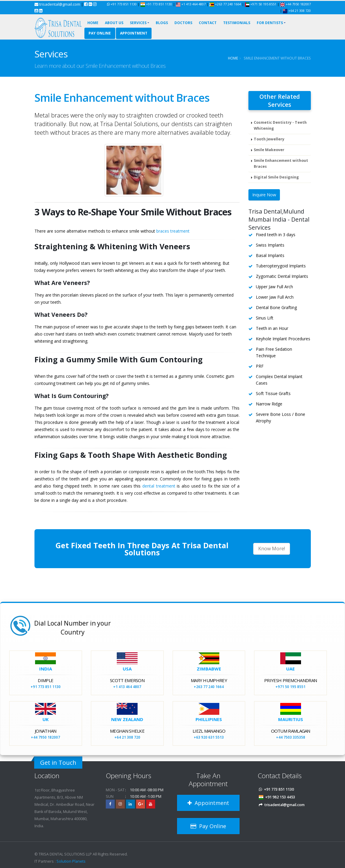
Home (93, 23)
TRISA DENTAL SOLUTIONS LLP (65, 854)
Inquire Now (264, 195)
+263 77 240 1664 (226, 4)
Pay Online (100, 33)
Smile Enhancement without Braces (281, 163)
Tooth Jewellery (269, 139)
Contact (208, 23)
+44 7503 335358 (291, 737)
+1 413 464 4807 (191, 4)
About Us (114, 23)
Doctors (183, 23)
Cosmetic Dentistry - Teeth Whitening (280, 125)
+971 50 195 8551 (261, 4)
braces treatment (173, 231)
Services (138, 23)
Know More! (272, 549)
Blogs (162, 23)
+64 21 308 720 (297, 11)
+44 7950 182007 (296, 4)
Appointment (134, 33)
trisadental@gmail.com (60, 4)
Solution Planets (71, 861)
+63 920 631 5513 (209, 737)
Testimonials (237, 23)
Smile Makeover (269, 150)
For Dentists (270, 23)
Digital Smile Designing (276, 177)
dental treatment (159, 486)
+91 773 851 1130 (124, 4)
